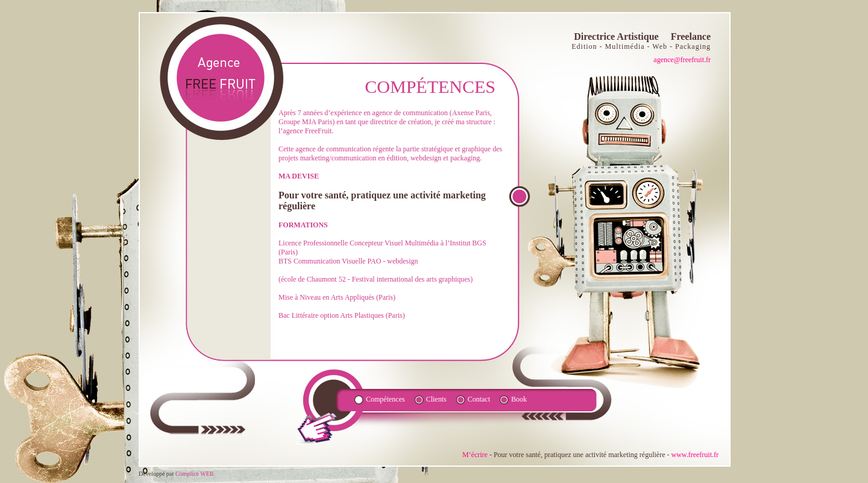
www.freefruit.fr (695, 455)
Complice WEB (194, 474)
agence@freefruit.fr (682, 60)
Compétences (385, 399)
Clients (436, 399)
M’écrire (475, 455)
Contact (479, 399)
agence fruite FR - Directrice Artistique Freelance (221, 78)
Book (519, 399)
